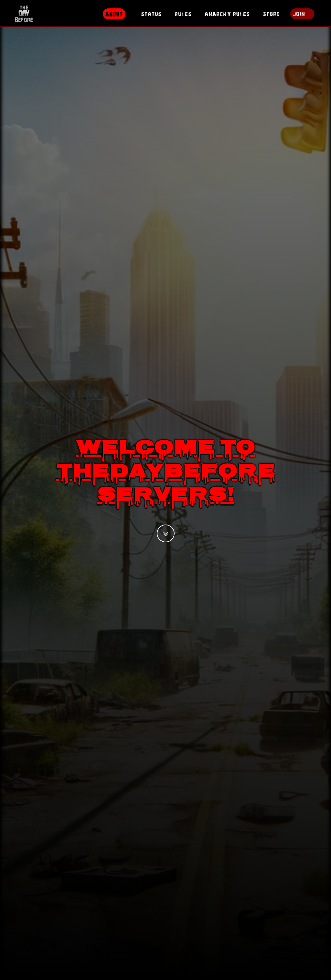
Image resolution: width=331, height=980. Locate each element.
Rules (183, 18)
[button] (166, 533)
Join (299, 18)
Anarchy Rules (227, 18)
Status (151, 18)
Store (271, 18)
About (114, 18)
